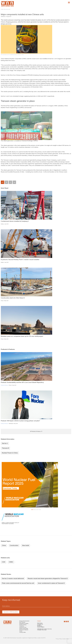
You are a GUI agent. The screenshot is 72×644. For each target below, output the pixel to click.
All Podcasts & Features (35, 432)
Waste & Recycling (24, 629)
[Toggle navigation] (69, 3)
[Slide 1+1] (35, 510)
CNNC (11, 562)
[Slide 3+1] (40, 510)
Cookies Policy (65, 639)
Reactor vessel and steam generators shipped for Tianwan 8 (48, 579)
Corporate (22, 626)
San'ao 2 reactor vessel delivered (13, 579)
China (4, 546)
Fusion (21, 631)
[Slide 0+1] (32, 510)
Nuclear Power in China (10, 453)
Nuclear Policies (23, 625)
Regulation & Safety (24, 624)
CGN (4, 562)
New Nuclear (22, 622)
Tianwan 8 (5, 448)
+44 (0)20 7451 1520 (42, 630)
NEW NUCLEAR (7, 9)
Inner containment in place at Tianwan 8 (51, 583)
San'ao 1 (5, 443)
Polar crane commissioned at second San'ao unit (18, 583)
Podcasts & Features (4, 385)
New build (26, 546)
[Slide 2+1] (37, 510)
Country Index (22, 632)
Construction (14, 546)
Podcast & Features (24, 630)
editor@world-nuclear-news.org (44, 629)
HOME (2, 9)
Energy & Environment (24, 621)
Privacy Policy (59, 639)
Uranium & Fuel (23, 627)
